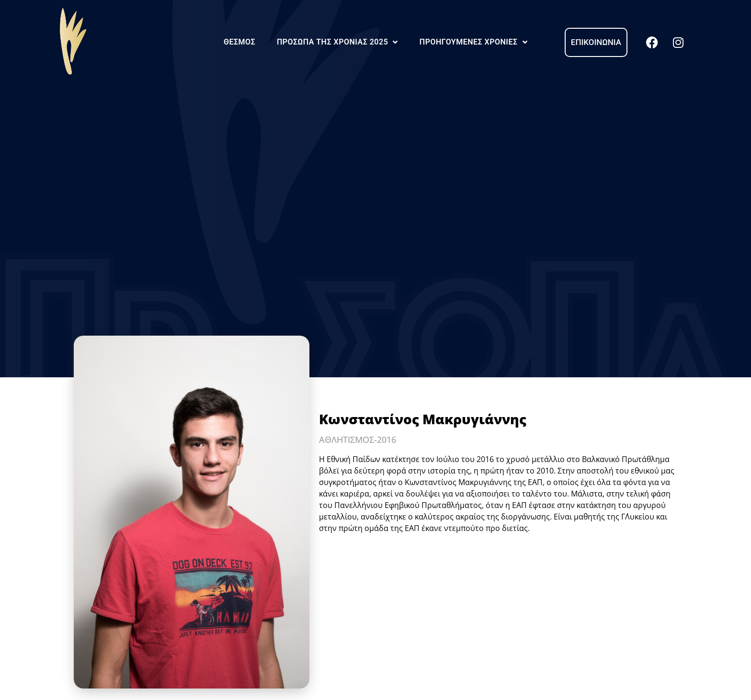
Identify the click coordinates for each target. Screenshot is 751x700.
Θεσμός (239, 42)
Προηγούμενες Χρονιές (473, 42)
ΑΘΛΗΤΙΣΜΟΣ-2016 (358, 440)
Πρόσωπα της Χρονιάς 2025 (337, 42)
